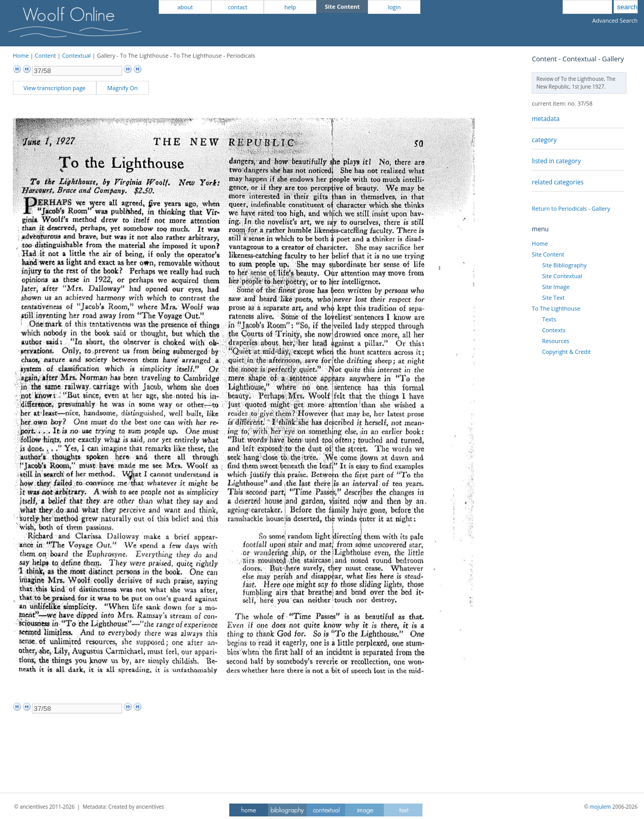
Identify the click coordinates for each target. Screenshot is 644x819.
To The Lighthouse (556, 308)
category (544, 140)
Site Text (553, 297)
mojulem (600, 807)
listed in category (556, 161)
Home (21, 55)
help (290, 7)
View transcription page (54, 88)
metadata (546, 119)
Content (46, 55)
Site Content (548, 254)
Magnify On (122, 88)
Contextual (76, 55)
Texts (549, 319)
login (394, 7)
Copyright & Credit (566, 352)
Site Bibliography (564, 265)
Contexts (554, 330)
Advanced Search (615, 20)
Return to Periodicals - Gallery (571, 208)
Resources (556, 341)
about (185, 7)
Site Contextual (562, 276)
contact (238, 7)
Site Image (556, 287)
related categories (557, 182)
